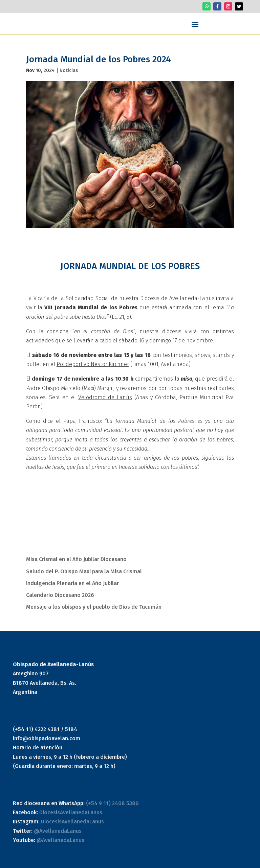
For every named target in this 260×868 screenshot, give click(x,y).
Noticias (69, 70)
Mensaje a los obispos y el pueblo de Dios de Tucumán (94, 607)
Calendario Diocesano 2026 (60, 595)
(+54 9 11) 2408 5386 (112, 803)
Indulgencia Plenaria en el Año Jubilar (72, 583)
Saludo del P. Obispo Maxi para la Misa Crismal (84, 571)
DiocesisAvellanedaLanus (71, 812)
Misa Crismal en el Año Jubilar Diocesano (76, 559)
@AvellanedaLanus (58, 831)
